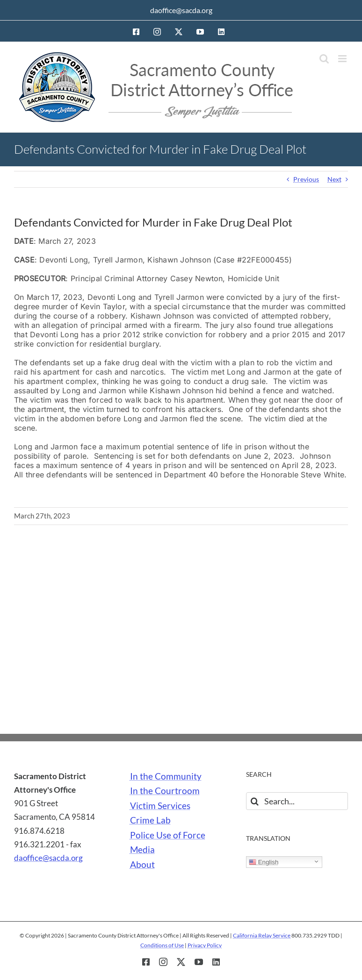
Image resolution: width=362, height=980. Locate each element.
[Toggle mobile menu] (343, 59)
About (142, 865)
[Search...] (297, 801)
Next (334, 179)
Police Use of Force (168, 835)
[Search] (255, 801)
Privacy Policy (205, 945)
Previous (306, 179)
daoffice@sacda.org (181, 10)
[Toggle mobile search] (324, 59)
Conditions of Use (162, 945)
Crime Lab (150, 820)
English (264, 862)
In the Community (166, 776)
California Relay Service (262, 935)
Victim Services (160, 806)
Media (142, 850)
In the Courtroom (165, 791)
